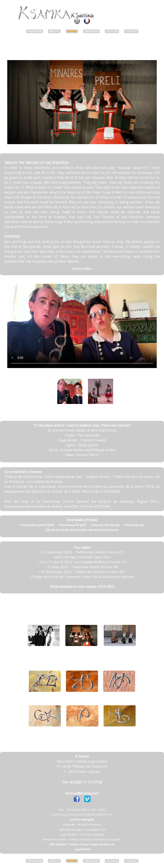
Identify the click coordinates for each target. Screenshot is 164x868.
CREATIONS (91, 31)
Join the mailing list (82, 819)
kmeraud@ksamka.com (82, 793)
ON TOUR (112, 31)
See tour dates (82, 269)
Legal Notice (82, 849)
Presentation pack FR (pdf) (37, 525)
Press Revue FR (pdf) (72, 525)
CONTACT (131, 31)
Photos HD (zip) (134, 525)
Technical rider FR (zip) (105, 525)
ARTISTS (54, 31)
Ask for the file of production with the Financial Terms (82, 530)
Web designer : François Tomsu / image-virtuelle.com (82, 844)
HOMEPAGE (34, 31)
